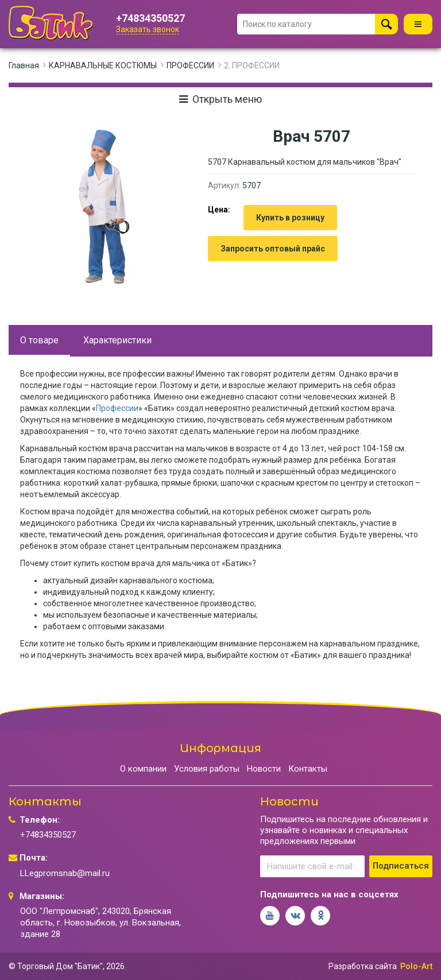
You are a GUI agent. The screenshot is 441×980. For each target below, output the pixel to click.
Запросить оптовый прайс (273, 249)
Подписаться (401, 866)
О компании (143, 769)
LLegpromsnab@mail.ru (65, 873)
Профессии (117, 408)
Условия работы (207, 769)
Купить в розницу (290, 218)
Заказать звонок (148, 29)
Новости (264, 769)
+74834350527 (150, 18)
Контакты (308, 769)
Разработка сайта (363, 966)
